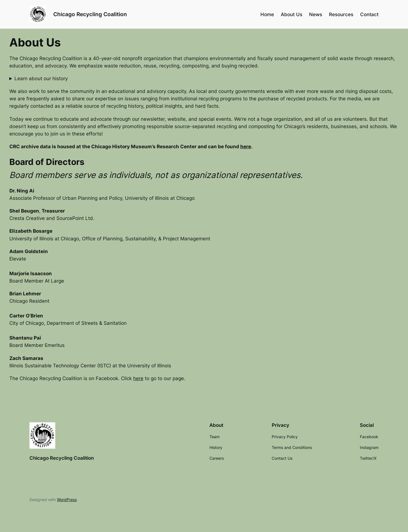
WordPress (67, 500)
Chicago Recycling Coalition (90, 14)
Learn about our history (41, 79)
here (246, 147)
